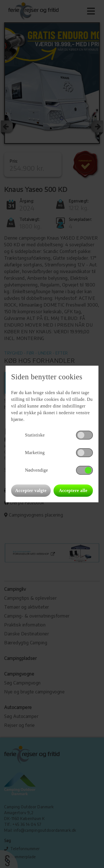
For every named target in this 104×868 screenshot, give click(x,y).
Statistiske (35, 435)
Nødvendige (36, 470)
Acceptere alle (73, 490)
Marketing (35, 453)
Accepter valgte (31, 490)
